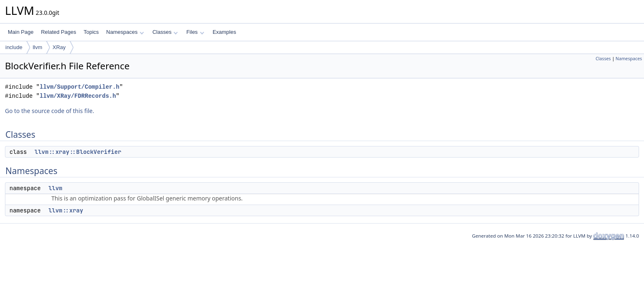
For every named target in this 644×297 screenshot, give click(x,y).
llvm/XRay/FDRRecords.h (78, 96)
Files (195, 32)
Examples (224, 32)
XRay (59, 47)
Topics (91, 32)
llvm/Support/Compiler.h (79, 87)
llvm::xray (66, 210)
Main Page (21, 32)
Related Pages (58, 32)
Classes (165, 32)
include (14, 47)
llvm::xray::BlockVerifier (78, 152)
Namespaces (125, 32)
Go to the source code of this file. (50, 111)
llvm (37, 47)
